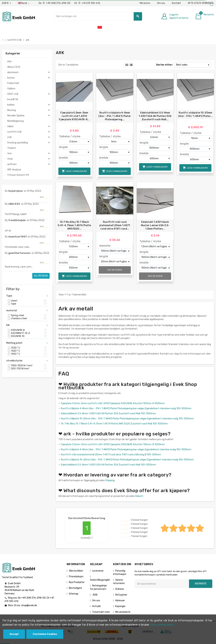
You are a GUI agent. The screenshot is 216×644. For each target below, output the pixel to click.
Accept (14, 634)
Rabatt (139, 496)
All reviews (41, 276)
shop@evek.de (29, 605)
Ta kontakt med (101, 612)
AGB (95, 595)
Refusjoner (121, 595)
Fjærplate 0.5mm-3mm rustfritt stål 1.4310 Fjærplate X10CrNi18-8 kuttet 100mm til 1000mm (113, 403)
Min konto (145, 3)
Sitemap (74, 594)
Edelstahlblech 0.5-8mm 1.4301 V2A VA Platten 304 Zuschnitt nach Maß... (155, 116)
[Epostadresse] (162, 584)
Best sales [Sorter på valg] (182, 65)
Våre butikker (76, 571)
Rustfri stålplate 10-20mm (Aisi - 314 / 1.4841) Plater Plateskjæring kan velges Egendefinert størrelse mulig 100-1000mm (127, 419)
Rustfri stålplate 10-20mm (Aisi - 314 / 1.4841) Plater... (195, 114)
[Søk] (98, 16)
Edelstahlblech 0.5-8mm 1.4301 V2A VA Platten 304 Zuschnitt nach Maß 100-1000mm (108, 414)
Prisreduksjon (76, 577)
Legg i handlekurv (74, 171)
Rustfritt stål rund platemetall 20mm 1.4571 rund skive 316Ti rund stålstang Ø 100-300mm (111, 455)
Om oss (161, 3)
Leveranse (98, 571)
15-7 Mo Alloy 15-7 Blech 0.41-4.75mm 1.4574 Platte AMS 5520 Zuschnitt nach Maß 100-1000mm (114, 424)
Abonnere (201, 584)
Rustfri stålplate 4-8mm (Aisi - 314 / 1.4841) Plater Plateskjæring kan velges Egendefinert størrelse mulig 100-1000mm (126, 408)
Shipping (110, 480)
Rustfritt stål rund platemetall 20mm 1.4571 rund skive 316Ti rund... (115, 225)
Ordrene (120, 589)
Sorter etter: (164, 65)
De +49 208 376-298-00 (55, 3)
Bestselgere (75, 588)
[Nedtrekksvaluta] (6, 3)
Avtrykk (96, 606)
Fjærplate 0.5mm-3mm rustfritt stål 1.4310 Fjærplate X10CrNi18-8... (74, 116)
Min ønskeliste (123, 612)
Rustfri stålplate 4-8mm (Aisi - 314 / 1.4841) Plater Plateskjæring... (115, 116)
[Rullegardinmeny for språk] (24, 3)
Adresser (120, 601)
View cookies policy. (163, 625)
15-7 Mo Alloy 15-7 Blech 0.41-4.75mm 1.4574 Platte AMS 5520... (74, 225)
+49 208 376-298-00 (33, 598)
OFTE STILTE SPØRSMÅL (201, 3)
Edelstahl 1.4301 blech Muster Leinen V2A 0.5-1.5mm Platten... (155, 225)
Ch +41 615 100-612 (87, 3)
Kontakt (176, 3)
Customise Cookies (45, 634)
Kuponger (120, 606)
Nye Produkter (77, 582)
